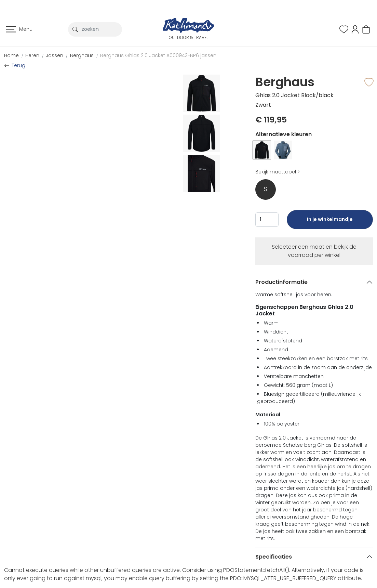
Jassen (55, 55)
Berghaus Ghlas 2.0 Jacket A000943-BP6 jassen (158, 55)
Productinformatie (281, 282)
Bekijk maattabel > (278, 172)
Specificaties (274, 557)
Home (11, 55)
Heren (32, 55)
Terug (18, 65)
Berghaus (82, 55)
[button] (355, 29)
